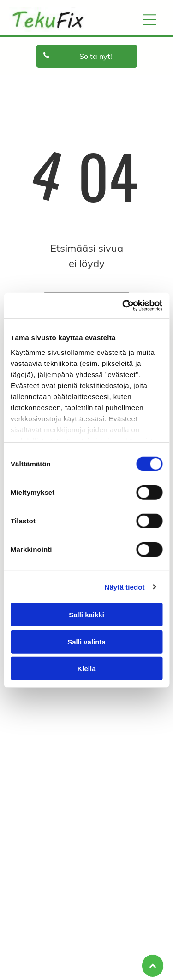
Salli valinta (86, 641)
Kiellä (86, 669)
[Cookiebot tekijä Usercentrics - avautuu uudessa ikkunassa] (123, 305)
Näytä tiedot (125, 587)
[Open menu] (149, 20)
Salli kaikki (86, 615)
